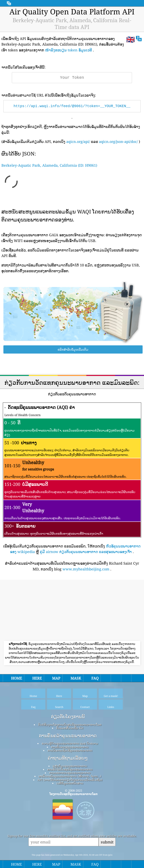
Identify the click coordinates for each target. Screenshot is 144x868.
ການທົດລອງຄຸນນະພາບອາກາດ (70, 747)
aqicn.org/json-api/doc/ (118, 142)
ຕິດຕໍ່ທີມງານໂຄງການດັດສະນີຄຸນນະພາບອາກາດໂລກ (70, 724)
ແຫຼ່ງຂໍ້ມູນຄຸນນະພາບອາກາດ (70, 766)
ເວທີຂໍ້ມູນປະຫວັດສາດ (70, 783)
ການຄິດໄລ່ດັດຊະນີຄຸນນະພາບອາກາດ (70, 769)
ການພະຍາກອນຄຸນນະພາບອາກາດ (70, 773)
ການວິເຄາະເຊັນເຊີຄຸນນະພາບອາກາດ (70, 750)
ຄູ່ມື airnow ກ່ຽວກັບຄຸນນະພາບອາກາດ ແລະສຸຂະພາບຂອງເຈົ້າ (86, 552)
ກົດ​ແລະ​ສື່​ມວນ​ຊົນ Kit (70, 728)
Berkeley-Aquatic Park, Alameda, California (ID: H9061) (49, 165)
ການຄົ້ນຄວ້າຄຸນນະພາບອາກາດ (68, 736)
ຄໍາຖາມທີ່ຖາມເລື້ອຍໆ (68, 758)
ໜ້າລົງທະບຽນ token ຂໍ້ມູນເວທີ (68, 50)
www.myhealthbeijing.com (86, 569)
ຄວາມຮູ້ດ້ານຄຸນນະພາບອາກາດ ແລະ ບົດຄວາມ (70, 743)
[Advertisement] (72, 611)
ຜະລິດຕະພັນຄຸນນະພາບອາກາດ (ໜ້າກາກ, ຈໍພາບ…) (70, 776)
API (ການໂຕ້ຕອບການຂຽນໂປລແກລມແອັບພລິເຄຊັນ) (70, 780)
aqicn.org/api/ (78, 142)
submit (107, 842)
